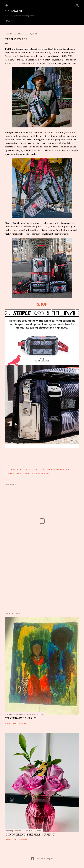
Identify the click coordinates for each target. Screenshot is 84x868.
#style (41, 473)
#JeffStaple (65, 469)
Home (8, 21)
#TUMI (47, 473)
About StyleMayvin (26, 21)
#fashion (55, 469)
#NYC (27, 473)
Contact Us (47, 21)
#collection (31, 469)
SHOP (42, 304)
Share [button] (7, 465)
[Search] (77, 5)
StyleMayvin (14, 11)
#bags (22, 469)
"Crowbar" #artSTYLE (22, 718)
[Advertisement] (42, 584)
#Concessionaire (43, 469)
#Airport (15, 469)
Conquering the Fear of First (30, 834)
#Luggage (9, 473)
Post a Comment (20, 723)
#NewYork (19, 473)
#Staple (34, 473)
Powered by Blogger (42, 859)
